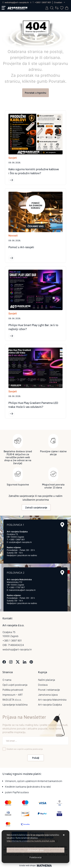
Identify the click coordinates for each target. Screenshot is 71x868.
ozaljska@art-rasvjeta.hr (20, 542)
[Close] (35, 850)
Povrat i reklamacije (49, 690)
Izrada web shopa (27, 866)
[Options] (35, 857)
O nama (7, 680)
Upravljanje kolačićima (15, 705)
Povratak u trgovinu (35, 93)
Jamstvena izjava (48, 695)
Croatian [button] (58, 2)
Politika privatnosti (13, 690)
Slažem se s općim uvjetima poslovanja (25, 749)
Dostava (43, 685)
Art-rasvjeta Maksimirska (52, 700)
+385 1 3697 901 (43, 2)
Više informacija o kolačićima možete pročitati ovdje (31, 841)
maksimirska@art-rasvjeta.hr (22, 590)
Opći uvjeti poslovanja (15, 685)
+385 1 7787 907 (17, 587)
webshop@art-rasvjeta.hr (17, 2)
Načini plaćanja (47, 680)
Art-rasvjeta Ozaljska (50, 705)
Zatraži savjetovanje (36, 507)
